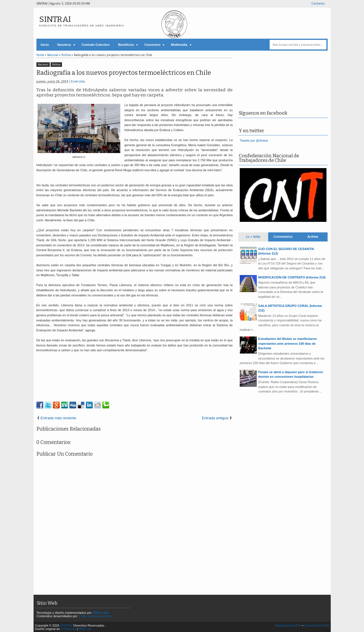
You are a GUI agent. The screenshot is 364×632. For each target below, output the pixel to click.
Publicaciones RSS (288, 625)
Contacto (318, 4)
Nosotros (64, 45)
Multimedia (179, 45)
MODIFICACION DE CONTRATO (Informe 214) (292, 277)
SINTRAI (55, 19)
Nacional (43, 65)
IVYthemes (69, 629)
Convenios (152, 45)
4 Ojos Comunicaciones (95, 616)
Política (56, 65)
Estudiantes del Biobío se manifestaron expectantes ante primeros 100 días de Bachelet (288, 343)
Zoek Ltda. (78, 81)
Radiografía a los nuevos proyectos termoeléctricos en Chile (124, 73)
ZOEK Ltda (101, 613)
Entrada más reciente (58, 418)
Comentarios (283, 237)
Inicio (45, 45)
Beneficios (126, 45)
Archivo (313, 237)
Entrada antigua (215, 418)
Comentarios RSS (317, 625)
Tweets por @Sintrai (254, 141)
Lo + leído (253, 237)
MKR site (85, 629)
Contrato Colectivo (96, 45)
